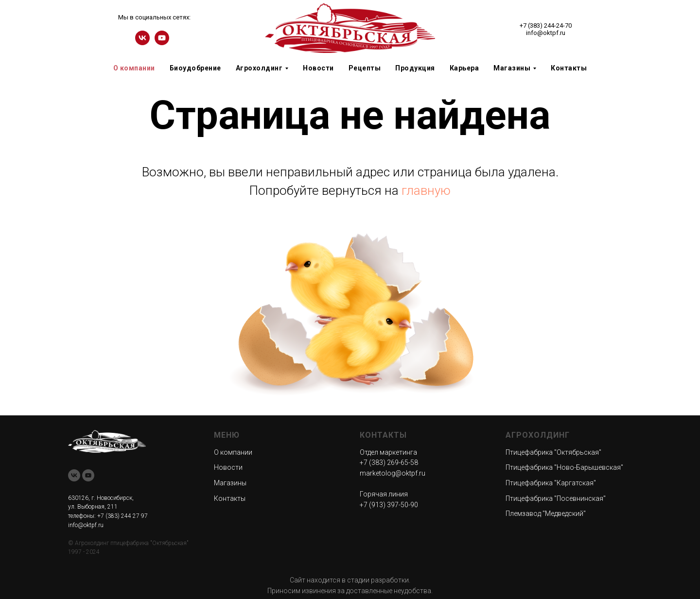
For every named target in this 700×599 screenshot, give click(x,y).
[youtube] (162, 43)
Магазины (230, 483)
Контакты (569, 68)
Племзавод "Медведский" (546, 513)
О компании (134, 68)
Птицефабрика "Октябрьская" (553, 452)
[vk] (142, 43)
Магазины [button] (512, 68)
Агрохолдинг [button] (259, 68)
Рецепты (365, 68)
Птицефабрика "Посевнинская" (556, 498)
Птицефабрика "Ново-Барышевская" (564, 467)
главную (426, 190)
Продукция (415, 68)
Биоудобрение (195, 68)
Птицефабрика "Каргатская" (551, 483)
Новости (318, 68)
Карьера (464, 68)
